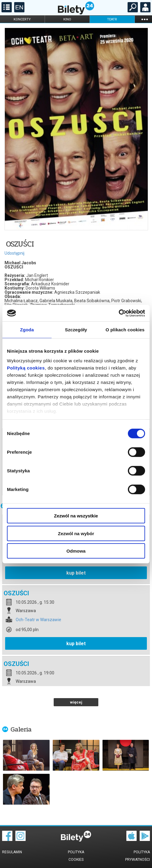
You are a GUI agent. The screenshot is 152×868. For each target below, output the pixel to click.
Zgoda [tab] (27, 330)
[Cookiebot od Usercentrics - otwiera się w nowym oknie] (119, 313)
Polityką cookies (26, 368)
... (144, 19)
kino (67, 19)
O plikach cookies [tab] (125, 330)
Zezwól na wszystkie (76, 516)
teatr (112, 19)
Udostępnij (14, 253)
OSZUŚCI (16, 593)
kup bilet (76, 573)
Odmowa (76, 551)
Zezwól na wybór (76, 533)
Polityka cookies (76, 856)
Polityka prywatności (138, 856)
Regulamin (12, 852)
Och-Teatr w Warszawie (38, 620)
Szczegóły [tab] (76, 330)
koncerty (22, 19)
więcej (76, 702)
